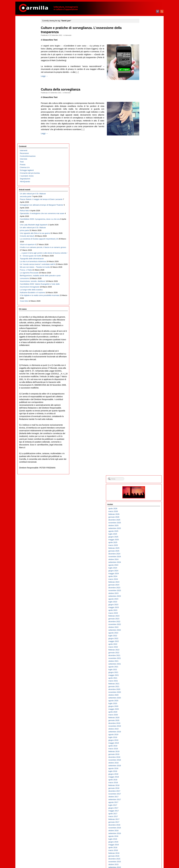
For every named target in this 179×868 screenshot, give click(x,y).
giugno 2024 (143, 115)
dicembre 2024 (144, 98)
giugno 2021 (143, 216)
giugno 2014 (143, 454)
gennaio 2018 (143, 332)
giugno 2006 (143, 725)
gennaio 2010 (143, 603)
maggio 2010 (143, 592)
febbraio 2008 (143, 668)
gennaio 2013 (143, 502)
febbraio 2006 (143, 736)
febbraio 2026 (143, 58)
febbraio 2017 (143, 363)
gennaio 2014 (143, 468)
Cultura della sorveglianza (66, 92)
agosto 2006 (143, 719)
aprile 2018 (142, 324)
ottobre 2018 (143, 307)
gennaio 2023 (143, 163)
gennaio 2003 (143, 840)
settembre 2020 (144, 242)
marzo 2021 (143, 225)
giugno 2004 (143, 792)
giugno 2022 (143, 182)
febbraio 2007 (143, 702)
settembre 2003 (144, 818)
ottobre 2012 (143, 510)
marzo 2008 (143, 665)
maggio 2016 (143, 389)
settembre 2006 (144, 716)
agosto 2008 (143, 651)
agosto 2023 (143, 143)
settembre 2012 (144, 513)
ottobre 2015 (143, 408)
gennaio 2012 (143, 535)
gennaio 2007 (143, 705)
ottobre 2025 (143, 69)
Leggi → (50, 82)
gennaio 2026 (143, 61)
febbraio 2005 (143, 770)
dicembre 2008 (144, 640)
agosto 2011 (143, 550)
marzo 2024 (143, 123)
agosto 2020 (143, 244)
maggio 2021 (143, 219)
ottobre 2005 (143, 747)
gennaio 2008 (143, 671)
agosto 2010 (143, 583)
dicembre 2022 (144, 165)
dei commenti (145, 858)
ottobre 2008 (143, 646)
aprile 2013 (142, 493)
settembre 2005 (144, 750)
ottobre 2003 (143, 815)
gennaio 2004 (143, 807)
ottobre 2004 (143, 781)
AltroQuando (25, 57)
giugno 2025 (143, 81)
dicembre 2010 (144, 572)
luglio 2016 (142, 383)
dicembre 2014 (144, 437)
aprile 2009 (142, 629)
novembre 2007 (144, 677)
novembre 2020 (144, 236)
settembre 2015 (144, 411)
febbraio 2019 (143, 295)
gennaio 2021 (143, 230)
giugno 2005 (143, 759)
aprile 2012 (142, 527)
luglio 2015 (142, 417)
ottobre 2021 (143, 205)
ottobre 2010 (143, 578)
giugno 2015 (143, 420)
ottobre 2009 (143, 612)
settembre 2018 (144, 309)
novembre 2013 (144, 473)
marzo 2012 (143, 530)
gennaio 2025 (143, 95)
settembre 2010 (144, 581)
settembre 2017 (144, 343)
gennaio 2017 (143, 366)
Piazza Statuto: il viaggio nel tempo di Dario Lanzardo (30, 84)
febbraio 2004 (143, 804)
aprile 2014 (142, 459)
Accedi (141, 853)
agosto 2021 (143, 211)
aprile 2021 (142, 222)
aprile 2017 (142, 357)
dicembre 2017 (144, 335)
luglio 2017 (142, 349)
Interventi (74, 35)
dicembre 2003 (144, 809)
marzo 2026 (143, 55)
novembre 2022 (144, 168)
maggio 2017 (143, 355)
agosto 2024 (143, 109)
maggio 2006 (143, 728)
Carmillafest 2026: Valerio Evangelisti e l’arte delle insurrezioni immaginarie (30, 239)
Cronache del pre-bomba (30, 49)
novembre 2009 (144, 609)
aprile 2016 (142, 391)
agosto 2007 (143, 685)
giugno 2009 (143, 623)
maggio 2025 (143, 83)
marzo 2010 (143, 598)
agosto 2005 (143, 753)
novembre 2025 (144, 67)
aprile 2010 (142, 595)
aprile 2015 (142, 425)
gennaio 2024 (143, 129)
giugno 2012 (143, 521)
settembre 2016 (144, 377)
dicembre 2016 (144, 369)
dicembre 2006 (144, 708)
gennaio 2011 (143, 569)
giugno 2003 (143, 826)
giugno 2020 (143, 250)
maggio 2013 (143, 490)
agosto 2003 (143, 821)
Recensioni (24, 29)
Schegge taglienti (27, 46)
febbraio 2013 (143, 499)
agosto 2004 (143, 787)
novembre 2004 (144, 778)
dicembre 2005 (144, 742)
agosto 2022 (143, 177)
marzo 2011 (143, 564)
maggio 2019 (143, 287)
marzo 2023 (143, 157)
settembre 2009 (144, 615)
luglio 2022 (142, 180)
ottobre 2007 (143, 679)
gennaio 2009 (143, 637)
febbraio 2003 (143, 838)
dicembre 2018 (144, 301)
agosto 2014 (143, 448)
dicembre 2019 (144, 267)
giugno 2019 (143, 284)
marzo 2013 (143, 496)
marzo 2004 (143, 801)
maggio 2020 (143, 253)
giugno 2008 (143, 657)
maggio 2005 (143, 761)
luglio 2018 (142, 315)
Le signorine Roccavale (29, 216)
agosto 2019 (143, 278)
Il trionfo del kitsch (27, 137)
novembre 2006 (144, 711)
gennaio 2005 (143, 773)
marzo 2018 (143, 326)
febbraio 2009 (143, 634)
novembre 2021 (144, 202)
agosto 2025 (143, 75)
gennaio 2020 (143, 264)
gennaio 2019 (143, 298)
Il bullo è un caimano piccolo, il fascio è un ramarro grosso (28, 160)
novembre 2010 (144, 575)
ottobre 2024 (143, 103)
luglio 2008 (142, 654)
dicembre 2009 (144, 606)
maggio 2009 (143, 626)
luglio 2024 (142, 112)
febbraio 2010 (143, 600)
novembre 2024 (144, 100)
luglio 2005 (142, 756)
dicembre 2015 (144, 403)
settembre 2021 (144, 208)
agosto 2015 (143, 414)
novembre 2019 (144, 270)
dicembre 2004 (144, 776)
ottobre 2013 (143, 476)
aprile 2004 (142, 798)
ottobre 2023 (143, 137)
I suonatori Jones (27, 52)
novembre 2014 (144, 439)
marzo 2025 (143, 89)
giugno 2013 (143, 487)
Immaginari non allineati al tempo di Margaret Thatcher (30, 92)
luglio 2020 (142, 247)
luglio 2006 (142, 722)
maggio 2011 (143, 558)
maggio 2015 (143, 422)
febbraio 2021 (143, 228)
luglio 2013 (142, 485)
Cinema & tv (25, 43)
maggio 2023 (143, 151)
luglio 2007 (142, 688)
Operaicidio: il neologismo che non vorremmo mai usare (30, 103)
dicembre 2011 (144, 538)
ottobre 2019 (143, 273)
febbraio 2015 (143, 431)
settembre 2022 (144, 174)
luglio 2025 (142, 78)
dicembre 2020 (144, 233)
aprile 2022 (142, 188)
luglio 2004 (142, 790)
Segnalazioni (25, 54)
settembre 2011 (144, 547)
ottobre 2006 (143, 713)
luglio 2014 (142, 451)
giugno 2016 (143, 386)
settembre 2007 (144, 682)
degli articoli (145, 856)
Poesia (23, 40)
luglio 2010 (142, 586)
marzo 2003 (143, 835)
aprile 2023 (142, 154)
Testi (22, 37)
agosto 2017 (143, 346)
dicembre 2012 (144, 504)
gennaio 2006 (143, 739)
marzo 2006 (143, 733)
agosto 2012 (143, 516)
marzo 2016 (143, 394)
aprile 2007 (142, 696)
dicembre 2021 (144, 199)
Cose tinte (24, 267)
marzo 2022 (143, 191)
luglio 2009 (142, 620)
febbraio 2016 (143, 397)
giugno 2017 (143, 352)
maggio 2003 (143, 829)
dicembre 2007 (144, 674)
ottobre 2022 (143, 171)
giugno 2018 (143, 318)
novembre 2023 (144, 134)
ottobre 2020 (143, 239)
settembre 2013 (144, 479)
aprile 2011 (142, 561)
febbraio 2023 (143, 160)
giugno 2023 (143, 148)
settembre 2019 (144, 276)
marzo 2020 (143, 259)
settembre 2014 (144, 445)
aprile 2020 (142, 256)
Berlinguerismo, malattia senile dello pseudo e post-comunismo (31, 225)
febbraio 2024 (143, 126)
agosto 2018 (143, 312)
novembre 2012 (144, 507)
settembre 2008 (144, 648)
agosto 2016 (143, 380)
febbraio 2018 (143, 329)
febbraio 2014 (143, 465)
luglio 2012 (142, 518)
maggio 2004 (143, 795)
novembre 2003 (144, 812)
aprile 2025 (142, 86)
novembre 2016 (144, 372)
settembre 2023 (144, 140)
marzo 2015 (143, 428)
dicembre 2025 (144, 64)
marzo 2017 (143, 360)
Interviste (24, 35)
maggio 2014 (143, 456)
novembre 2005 (144, 744)
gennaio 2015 (143, 434)
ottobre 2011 (143, 544)
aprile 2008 (142, 663)
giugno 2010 (143, 589)
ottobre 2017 (143, 341)
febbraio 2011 (143, 566)
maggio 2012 (143, 524)
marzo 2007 (143, 699)
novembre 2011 (144, 541)
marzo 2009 (143, 631)
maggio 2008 (143, 660)
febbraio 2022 (143, 194)
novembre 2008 (144, 643)
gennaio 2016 (143, 400)
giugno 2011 (143, 555)
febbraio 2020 (143, 261)
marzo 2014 (143, 462)
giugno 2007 (143, 691)
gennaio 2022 (143, 196)
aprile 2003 (142, 832)
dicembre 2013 (144, 470)
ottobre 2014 (143, 442)
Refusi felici (25, 98)
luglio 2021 (142, 213)
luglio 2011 (142, 552)
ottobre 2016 (143, 374)
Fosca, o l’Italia (26, 211)
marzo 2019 (143, 292)
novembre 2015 (144, 405)
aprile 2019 (142, 290)
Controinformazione (28, 32)
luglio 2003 (142, 824)
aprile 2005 (142, 764)
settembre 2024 (144, 106)
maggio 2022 (143, 185)
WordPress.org (144, 861)
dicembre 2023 (144, 131)
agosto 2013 (143, 482)
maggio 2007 (143, 694)
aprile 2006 (142, 730)
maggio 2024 (143, 117)
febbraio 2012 (143, 533)
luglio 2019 (142, 281)
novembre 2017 (144, 338)
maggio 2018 (143, 321)
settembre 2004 (144, 784)
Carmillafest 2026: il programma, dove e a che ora (30, 112)
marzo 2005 (143, 767)
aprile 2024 (142, 120)
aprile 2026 (142, 52)
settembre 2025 (144, 72)
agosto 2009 (143, 617)
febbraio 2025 (143, 92)
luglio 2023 (142, 146)
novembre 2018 (144, 304)
